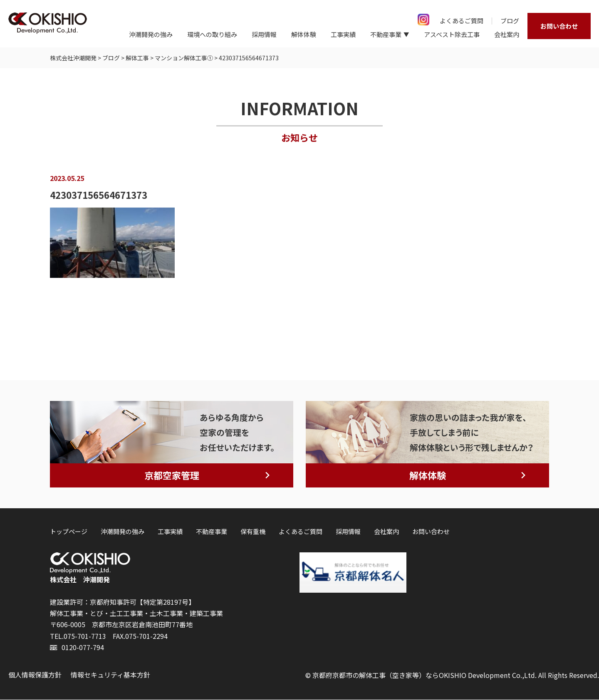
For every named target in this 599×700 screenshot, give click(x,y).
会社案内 (507, 34)
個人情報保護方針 (35, 675)
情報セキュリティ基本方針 (110, 675)
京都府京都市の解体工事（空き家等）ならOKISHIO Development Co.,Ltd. (424, 675)
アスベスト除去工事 (452, 34)
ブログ (510, 21)
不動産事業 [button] (386, 34)
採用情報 (264, 34)
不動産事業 (212, 532)
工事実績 (343, 34)
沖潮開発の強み (151, 34)
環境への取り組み (212, 34)
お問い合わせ (559, 26)
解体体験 (304, 34)
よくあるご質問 (462, 21)
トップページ (69, 532)
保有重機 (253, 532)
